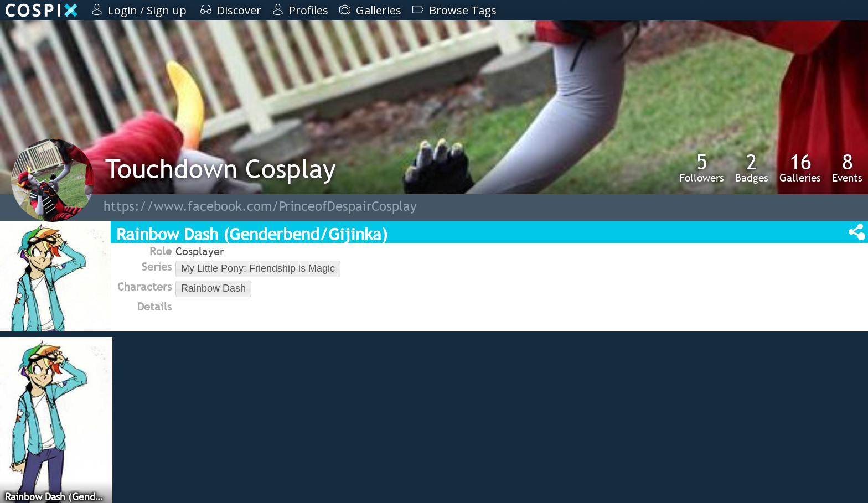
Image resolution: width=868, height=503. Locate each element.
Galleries (800, 168)
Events (847, 168)
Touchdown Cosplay (221, 168)
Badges (752, 168)
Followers (702, 168)
